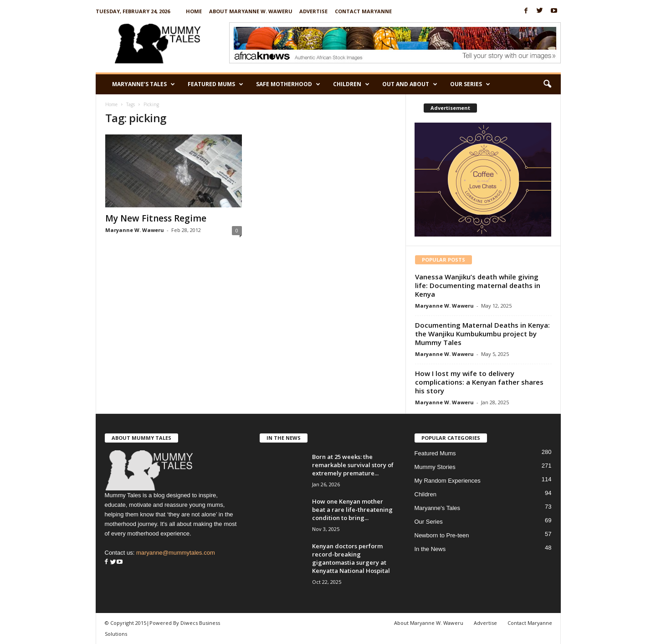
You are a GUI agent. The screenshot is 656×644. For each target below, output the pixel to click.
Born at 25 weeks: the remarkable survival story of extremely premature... (353, 465)
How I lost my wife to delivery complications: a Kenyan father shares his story (479, 382)
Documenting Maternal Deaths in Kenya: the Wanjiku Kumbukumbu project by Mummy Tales (482, 334)
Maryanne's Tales (438, 508)
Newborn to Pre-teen (442, 535)
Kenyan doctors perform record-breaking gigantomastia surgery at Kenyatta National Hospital (351, 558)
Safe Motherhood (288, 84)
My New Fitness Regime (156, 218)
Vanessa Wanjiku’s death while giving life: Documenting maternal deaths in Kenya (478, 285)
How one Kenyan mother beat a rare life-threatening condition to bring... (352, 510)
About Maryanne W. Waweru (251, 11)
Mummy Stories (435, 467)
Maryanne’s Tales (143, 84)
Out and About (410, 84)
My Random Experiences (448, 481)
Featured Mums (215, 84)
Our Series (470, 84)
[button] (547, 84)
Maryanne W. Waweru (135, 230)
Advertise (313, 11)
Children (351, 84)
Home (194, 11)
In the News (430, 549)
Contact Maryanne (363, 11)
